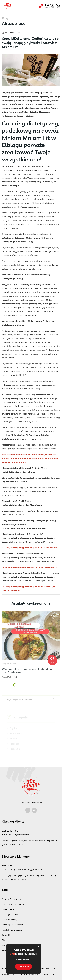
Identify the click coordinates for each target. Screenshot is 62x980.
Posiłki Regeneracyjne (12, 930)
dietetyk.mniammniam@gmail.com (25, 505)
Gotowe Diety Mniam (12, 899)
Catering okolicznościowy (14, 925)
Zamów (24, 967)
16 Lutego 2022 (12, 33)
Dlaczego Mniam (10, 914)
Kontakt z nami (9, 974)
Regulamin (49, 974)
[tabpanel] (31, 647)
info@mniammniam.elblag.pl (22, 472)
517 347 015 (12, 866)
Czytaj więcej (10, 679)
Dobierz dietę (8, 909)
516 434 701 (52, 5)
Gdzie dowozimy (10, 920)
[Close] (39, 946)
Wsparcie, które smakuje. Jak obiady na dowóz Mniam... (28, 672)
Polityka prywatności (30, 974)
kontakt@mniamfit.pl (19, 835)
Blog (4, 940)
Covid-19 (6, 935)
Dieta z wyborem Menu (13, 904)
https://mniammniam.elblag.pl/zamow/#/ (26, 528)
